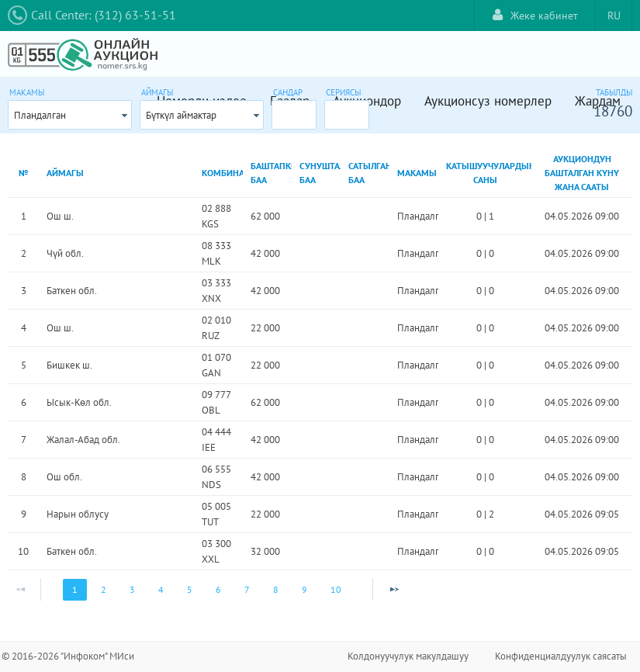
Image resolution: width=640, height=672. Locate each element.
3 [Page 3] (132, 589)
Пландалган (40, 115)
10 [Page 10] (336, 589)
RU (614, 16)
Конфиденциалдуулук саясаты (561, 656)
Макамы (27, 92)
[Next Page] (394, 590)
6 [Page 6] (218, 589)
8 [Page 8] (276, 589)
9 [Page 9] (304, 589)
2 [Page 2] (104, 589)
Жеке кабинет (535, 15)
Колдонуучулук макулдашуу (408, 656)
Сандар (288, 92)
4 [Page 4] (161, 589)
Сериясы (343, 92)
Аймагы (157, 92)
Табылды (614, 92)
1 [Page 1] (75, 589)
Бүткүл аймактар (181, 115)
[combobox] (70, 115)
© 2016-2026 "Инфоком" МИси (68, 656)
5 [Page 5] (190, 589)
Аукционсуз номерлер (488, 101)
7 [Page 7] (247, 589)
